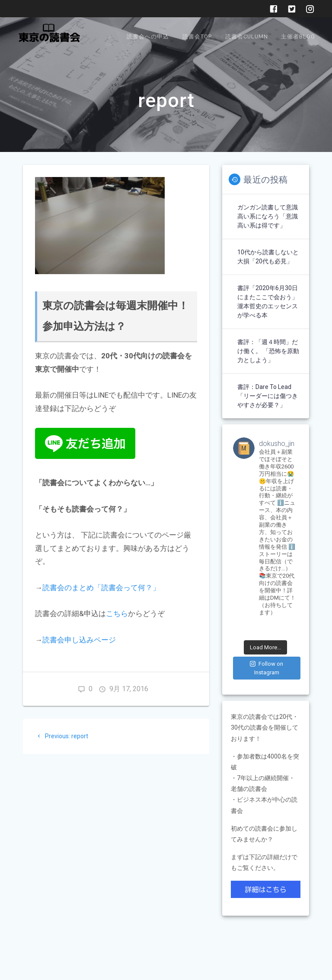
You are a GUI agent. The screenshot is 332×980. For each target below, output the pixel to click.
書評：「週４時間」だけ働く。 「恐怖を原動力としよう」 (268, 351)
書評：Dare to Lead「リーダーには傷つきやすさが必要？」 (268, 396)
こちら (117, 613)
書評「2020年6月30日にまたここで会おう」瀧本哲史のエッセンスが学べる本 (268, 302)
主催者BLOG (298, 36)
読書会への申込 (148, 36)
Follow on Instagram (267, 668)
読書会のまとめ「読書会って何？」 (101, 588)
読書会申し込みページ (79, 640)
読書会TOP (197, 36)
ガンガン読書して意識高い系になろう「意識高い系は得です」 (268, 216)
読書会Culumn (247, 36)
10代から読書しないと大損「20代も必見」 (268, 257)
